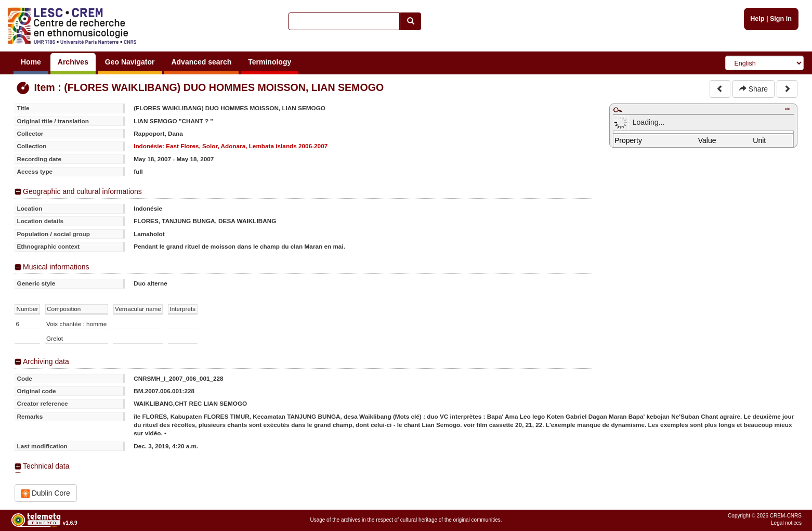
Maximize (618, 110)
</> (787, 109)
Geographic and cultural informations (82, 191)
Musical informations (56, 267)
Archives (73, 62)
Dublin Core (46, 493)
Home (31, 62)
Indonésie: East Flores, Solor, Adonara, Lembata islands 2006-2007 (231, 146)
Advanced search (201, 62)
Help (757, 19)
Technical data (46, 466)
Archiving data (46, 361)
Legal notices (786, 523)
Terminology (270, 62)
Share (754, 89)
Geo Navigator (130, 62)
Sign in (781, 19)
